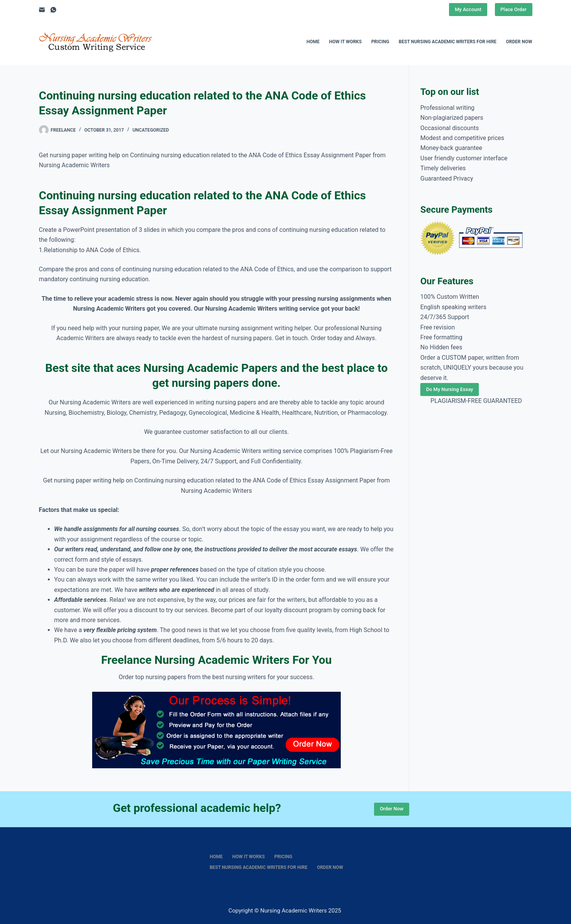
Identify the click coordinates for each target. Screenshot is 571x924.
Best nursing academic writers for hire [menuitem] (448, 42)
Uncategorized (150, 130)
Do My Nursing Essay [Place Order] (450, 389)
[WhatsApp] (53, 10)
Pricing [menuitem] (380, 42)
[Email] (42, 10)
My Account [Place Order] (468, 9)
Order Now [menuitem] (519, 42)
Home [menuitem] (313, 42)
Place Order (514, 9)
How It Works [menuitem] (345, 42)
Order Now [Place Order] (392, 809)
